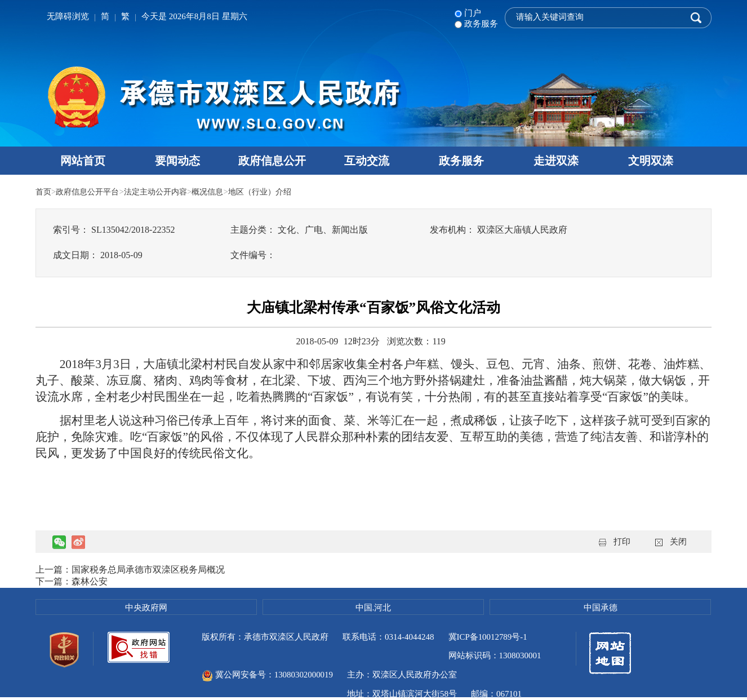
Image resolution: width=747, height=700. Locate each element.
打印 (622, 542)
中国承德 (601, 608)
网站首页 (83, 161)
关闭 (678, 542)
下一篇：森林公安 (72, 581)
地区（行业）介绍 (274, 192)
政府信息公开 (272, 161)
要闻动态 (177, 161)
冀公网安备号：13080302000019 (375, 656)
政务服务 (461, 161)
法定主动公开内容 (163, 192)
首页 (44, 192)
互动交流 (367, 161)
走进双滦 (556, 161)
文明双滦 (651, 161)
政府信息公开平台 (91, 192)
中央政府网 (146, 608)
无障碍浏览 (68, 16)
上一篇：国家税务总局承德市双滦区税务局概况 (130, 570)
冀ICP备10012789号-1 (488, 637)
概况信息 (219, 192)
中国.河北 (373, 608)
